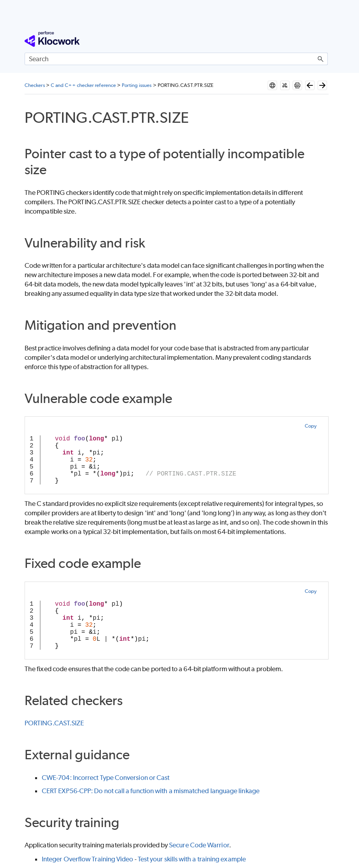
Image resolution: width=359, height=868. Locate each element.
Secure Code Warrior (199, 845)
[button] (321, 59)
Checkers (35, 85)
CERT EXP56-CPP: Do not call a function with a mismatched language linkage (151, 791)
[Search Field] (176, 59)
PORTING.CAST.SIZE (54, 723)
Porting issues (137, 85)
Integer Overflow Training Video (87, 859)
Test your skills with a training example (192, 859)
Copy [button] (311, 426)
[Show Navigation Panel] (323, 39)
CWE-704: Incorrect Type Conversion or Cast (106, 778)
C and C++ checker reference (83, 85)
